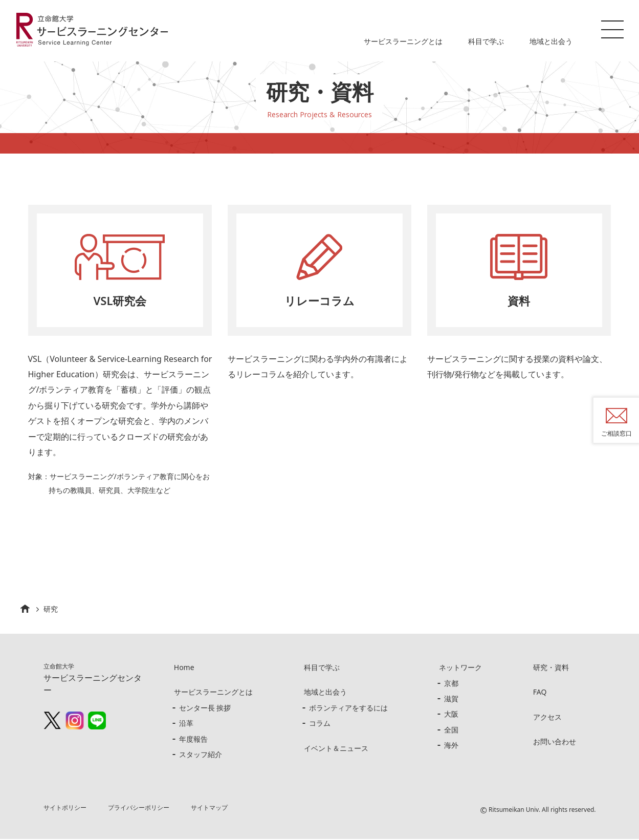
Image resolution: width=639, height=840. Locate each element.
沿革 (186, 724)
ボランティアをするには (348, 709)
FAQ (540, 693)
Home (184, 668)
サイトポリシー (65, 809)
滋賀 (451, 699)
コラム (320, 724)
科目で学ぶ (486, 41)
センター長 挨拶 (205, 709)
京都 (451, 684)
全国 (451, 731)
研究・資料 (551, 668)
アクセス (547, 718)
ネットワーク (460, 668)
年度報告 (193, 740)
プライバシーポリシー (139, 809)
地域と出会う (551, 41)
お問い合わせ (555, 742)
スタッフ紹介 (201, 755)
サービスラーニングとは (403, 41)
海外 (451, 746)
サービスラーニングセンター (93, 680)
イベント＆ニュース (336, 749)
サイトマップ (210, 809)
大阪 (451, 715)
